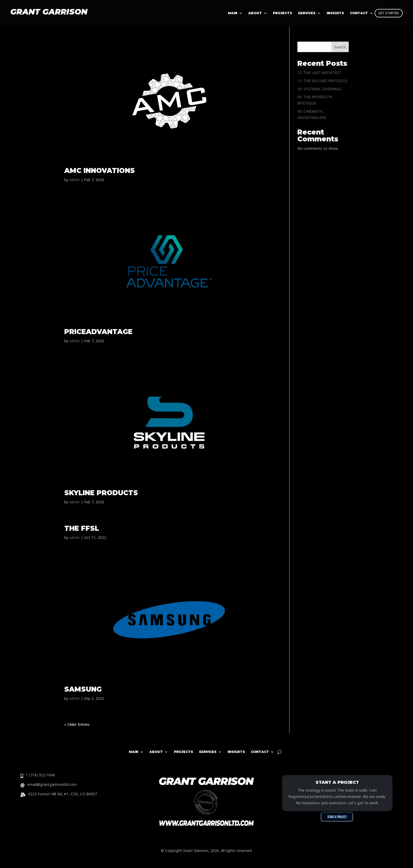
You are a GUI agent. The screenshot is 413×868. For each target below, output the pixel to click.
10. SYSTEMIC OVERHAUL (319, 89)
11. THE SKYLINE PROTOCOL (323, 81)
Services (307, 13)
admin (75, 180)
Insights (236, 752)
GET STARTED (389, 13)
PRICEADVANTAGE (98, 332)
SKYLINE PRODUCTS (101, 493)
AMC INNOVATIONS (100, 171)
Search (340, 47)
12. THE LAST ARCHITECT (319, 73)
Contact (260, 752)
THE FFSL (82, 528)
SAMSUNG (83, 689)
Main (233, 13)
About (255, 13)
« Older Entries (77, 724)
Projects (282, 13)
